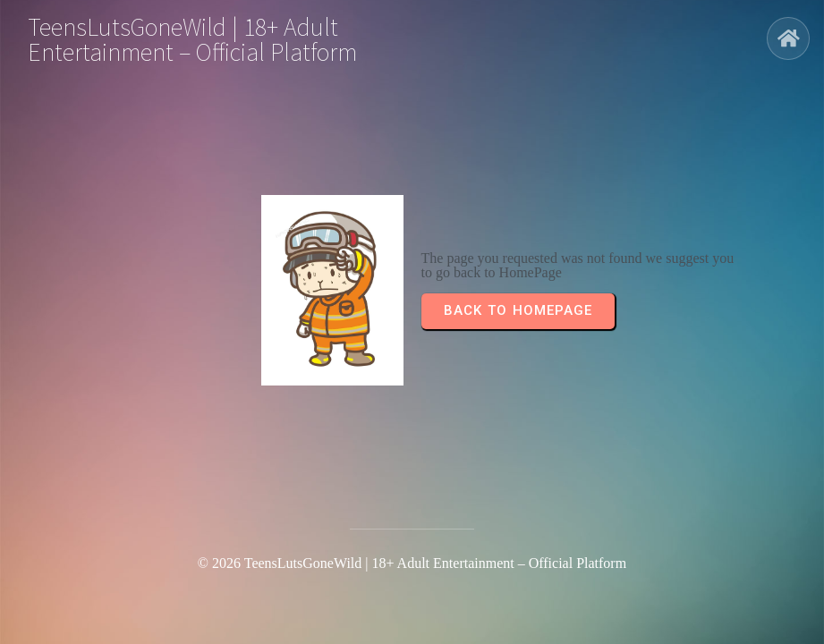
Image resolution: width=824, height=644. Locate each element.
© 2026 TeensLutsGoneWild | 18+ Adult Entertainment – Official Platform (412, 563)
